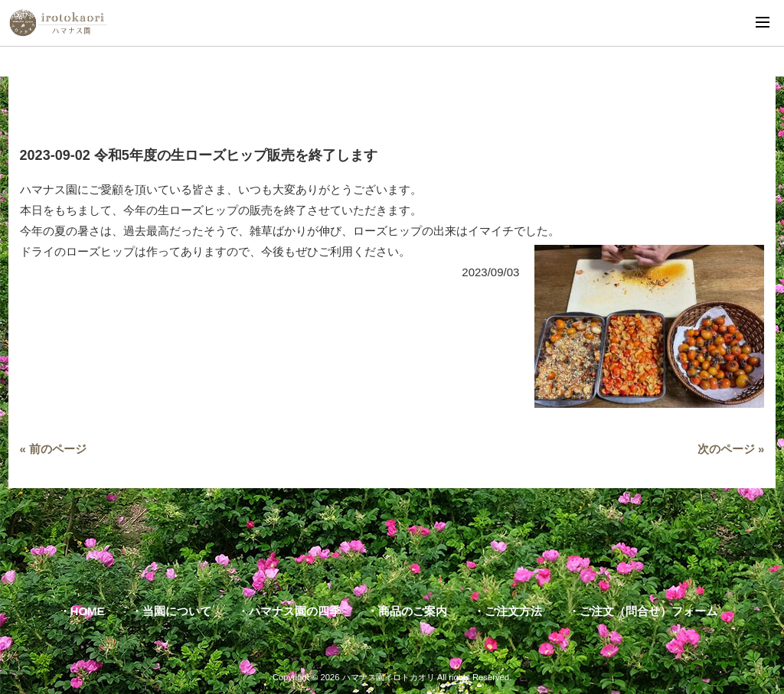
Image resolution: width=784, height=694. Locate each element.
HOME (88, 611)
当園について (177, 611)
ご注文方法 (513, 611)
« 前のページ (54, 449)
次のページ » (731, 449)
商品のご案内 (413, 611)
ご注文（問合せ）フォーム (648, 611)
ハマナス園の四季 (295, 611)
